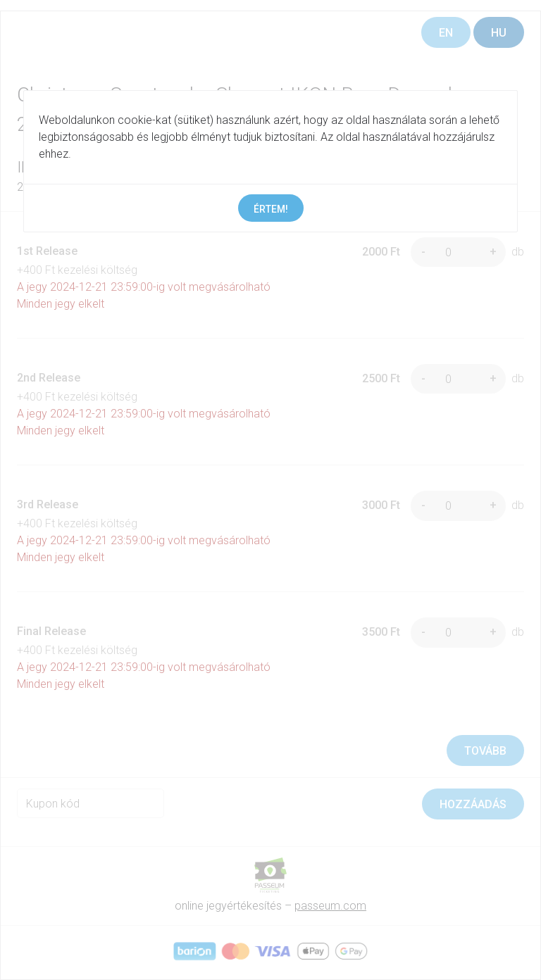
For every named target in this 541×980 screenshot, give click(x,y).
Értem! (271, 209)
